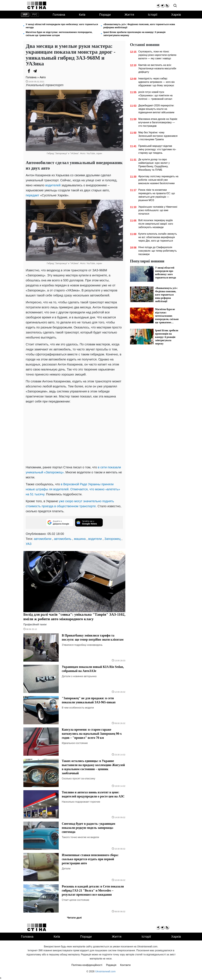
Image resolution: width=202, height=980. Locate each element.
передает (32, 195)
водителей (53, 185)
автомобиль (63, 539)
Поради (105, 15)
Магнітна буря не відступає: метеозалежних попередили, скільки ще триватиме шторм (59, 34)
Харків (176, 15)
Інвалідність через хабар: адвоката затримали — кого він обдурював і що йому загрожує (157, 82)
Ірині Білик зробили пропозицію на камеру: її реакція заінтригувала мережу (134, 34)
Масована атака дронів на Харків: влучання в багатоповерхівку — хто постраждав (158, 122)
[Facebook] (29, 71)
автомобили (43, 539)
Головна (59, 15)
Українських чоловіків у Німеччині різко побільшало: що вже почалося (158, 210)
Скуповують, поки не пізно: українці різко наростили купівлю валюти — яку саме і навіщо (157, 55)
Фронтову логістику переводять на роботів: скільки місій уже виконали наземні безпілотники (158, 180)
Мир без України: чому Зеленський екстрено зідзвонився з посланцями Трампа (158, 136)
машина (80, 539)
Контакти (125, 965)
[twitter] (162, 5)
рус (35, 15)
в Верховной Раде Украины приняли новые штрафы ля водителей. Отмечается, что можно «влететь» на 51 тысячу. (73, 489)
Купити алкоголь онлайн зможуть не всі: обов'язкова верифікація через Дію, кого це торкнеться (158, 237)
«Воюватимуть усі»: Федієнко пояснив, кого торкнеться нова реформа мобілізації (139, 26)
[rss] (167, 5)
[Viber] (41, 71)
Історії (153, 15)
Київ (82, 15)
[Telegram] (35, 71)
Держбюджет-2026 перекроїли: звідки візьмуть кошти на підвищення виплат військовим (156, 109)
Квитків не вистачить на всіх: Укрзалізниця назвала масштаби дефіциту (157, 68)
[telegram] (158, 5)
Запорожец (113, 539)
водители (95, 539)
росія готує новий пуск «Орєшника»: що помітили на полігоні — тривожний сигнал (155, 95)
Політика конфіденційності (87, 965)
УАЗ (29, 544)
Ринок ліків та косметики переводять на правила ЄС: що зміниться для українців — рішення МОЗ (157, 195)
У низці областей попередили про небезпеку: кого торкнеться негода (62, 26)
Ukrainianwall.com (105, 971)
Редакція (111, 965)
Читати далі (74, 918)
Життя (129, 15)
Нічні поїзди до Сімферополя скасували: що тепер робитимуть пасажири (158, 251)
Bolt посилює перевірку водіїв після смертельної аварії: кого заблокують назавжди (156, 224)
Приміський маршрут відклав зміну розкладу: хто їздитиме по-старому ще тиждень (157, 149)
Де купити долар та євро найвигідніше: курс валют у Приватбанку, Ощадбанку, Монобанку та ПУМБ (154, 165)
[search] (175, 6)
